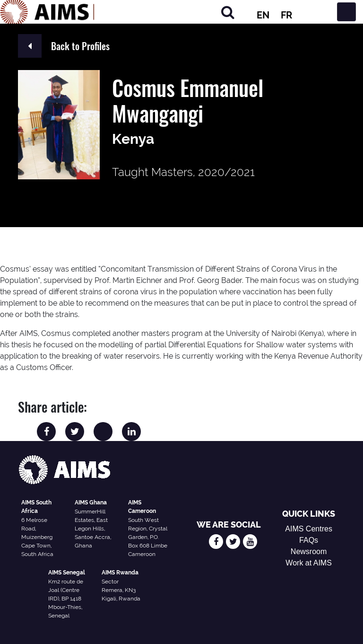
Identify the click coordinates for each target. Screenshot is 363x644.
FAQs (309, 540)
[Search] (228, 12)
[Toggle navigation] (346, 12)
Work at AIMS (309, 563)
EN (263, 15)
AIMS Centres (309, 529)
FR (286, 15)
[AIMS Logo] (47, 12)
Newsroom (309, 551)
